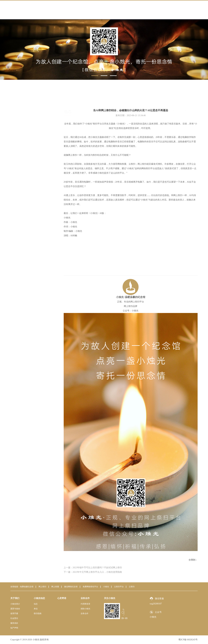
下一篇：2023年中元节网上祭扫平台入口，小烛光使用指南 (93, 572)
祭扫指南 (25, 122)
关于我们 (104, 10)
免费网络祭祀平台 (90, 587)
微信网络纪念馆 (71, 587)
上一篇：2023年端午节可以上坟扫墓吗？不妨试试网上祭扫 (93, 568)
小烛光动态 (125, 10)
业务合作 (167, 10)
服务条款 (14, 623)
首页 (83, 10)
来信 (23, 115)
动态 (23, 108)
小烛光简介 (15, 604)
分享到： (193, 560)
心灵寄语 (146, 10)
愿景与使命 (15, 609)
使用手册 (14, 613)
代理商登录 (85, 604)
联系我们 (188, 10)
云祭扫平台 (119, 587)
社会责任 (14, 618)
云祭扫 (132, 587)
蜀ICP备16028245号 (188, 640)
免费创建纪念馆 (27, 587)
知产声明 (14, 628)
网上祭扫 (42, 587)
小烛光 (106, 587)
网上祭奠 (55, 587)
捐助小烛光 (85, 609)
